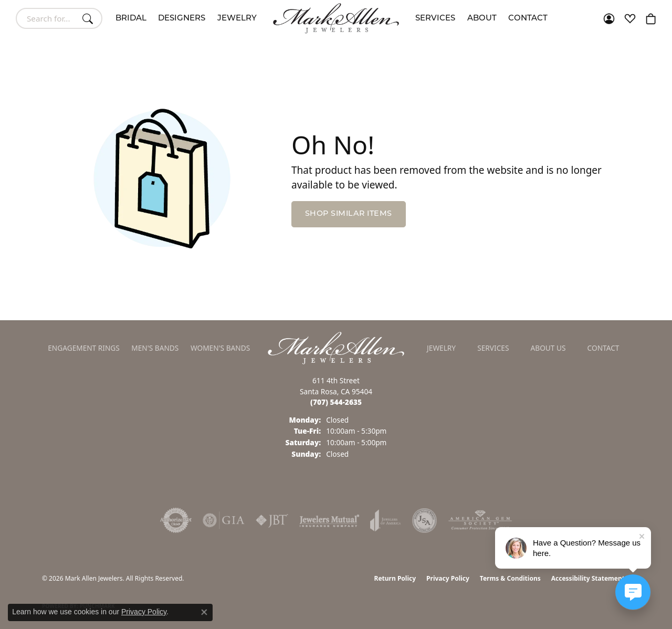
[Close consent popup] (204, 612)
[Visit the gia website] (224, 520)
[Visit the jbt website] (272, 520)
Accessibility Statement (588, 578)
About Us (548, 348)
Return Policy (395, 578)
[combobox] (47, 18)
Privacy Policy (448, 578)
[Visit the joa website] (385, 520)
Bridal (131, 19)
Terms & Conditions (510, 578)
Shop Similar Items (349, 214)
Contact (528, 19)
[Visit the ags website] (480, 520)
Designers (182, 19)
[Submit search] (89, 18)
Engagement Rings (84, 348)
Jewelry (237, 19)
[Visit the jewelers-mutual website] (329, 520)
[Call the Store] (336, 402)
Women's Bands (220, 348)
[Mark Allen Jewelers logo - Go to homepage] (336, 18)
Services (435, 19)
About (482, 19)
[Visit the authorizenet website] (176, 520)
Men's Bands (155, 348)
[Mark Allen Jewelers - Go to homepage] (336, 347)
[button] (609, 18)
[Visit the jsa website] (424, 520)
